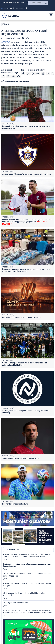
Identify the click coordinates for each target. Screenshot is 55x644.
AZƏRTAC (6, 42)
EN (8, 8)
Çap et (20, 38)
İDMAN (6, 24)
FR (14, 8)
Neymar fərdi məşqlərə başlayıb (15, 504)
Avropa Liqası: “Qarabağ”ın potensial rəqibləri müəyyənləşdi (27, 174)
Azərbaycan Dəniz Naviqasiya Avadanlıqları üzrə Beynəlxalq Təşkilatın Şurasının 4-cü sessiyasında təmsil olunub (27, 555)
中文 (26, 8)
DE (11, 8)
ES (17, 8)
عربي (21, 8)
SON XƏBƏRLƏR (12, 550)
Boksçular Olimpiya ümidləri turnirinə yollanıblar (22, 317)
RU (5, 8)
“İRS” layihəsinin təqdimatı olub (16, 603)
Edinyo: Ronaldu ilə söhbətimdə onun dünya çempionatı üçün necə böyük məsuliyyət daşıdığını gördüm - (27, 222)
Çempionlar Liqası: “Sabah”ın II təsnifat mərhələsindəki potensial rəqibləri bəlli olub (24, 364)
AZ (2, 8)
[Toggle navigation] (50, 15)
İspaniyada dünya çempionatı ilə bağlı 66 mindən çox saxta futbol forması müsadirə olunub (26, 271)
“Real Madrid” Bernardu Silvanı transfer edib (20, 458)
